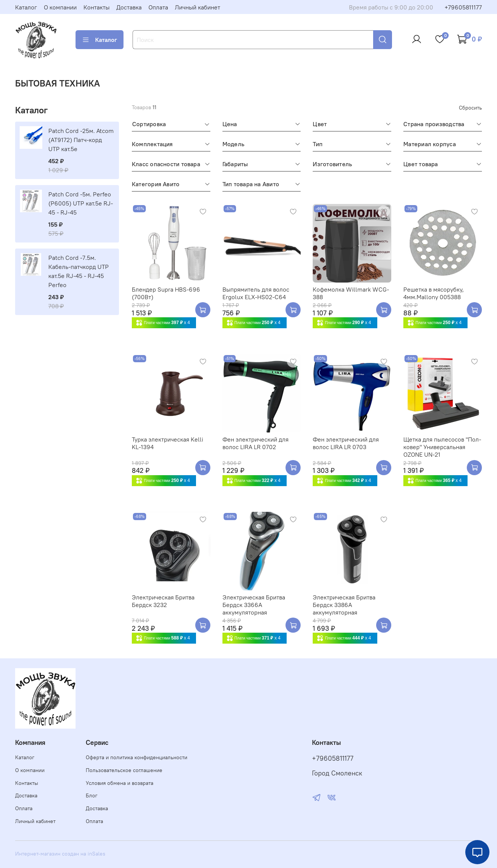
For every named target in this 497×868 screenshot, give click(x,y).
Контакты (96, 7)
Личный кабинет (198, 7)
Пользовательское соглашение (124, 770)
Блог (92, 795)
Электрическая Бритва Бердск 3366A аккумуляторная (254, 605)
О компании (60, 7)
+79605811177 (463, 7)
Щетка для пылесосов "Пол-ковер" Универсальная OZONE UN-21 (442, 447)
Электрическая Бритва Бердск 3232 (163, 601)
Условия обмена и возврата (120, 783)
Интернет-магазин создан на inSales (60, 854)
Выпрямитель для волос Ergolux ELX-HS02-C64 (256, 293)
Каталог (26, 7)
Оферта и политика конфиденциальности (137, 757)
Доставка (129, 7)
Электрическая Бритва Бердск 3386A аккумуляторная (344, 605)
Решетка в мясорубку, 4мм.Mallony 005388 (434, 293)
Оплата (158, 7)
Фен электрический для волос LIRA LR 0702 (255, 443)
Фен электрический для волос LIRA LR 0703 (346, 443)
